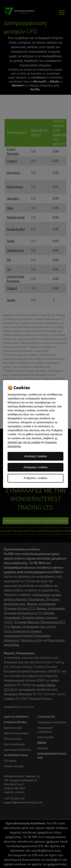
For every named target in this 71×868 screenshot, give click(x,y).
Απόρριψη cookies (35, 467)
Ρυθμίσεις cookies (35, 478)
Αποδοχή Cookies (35, 456)
